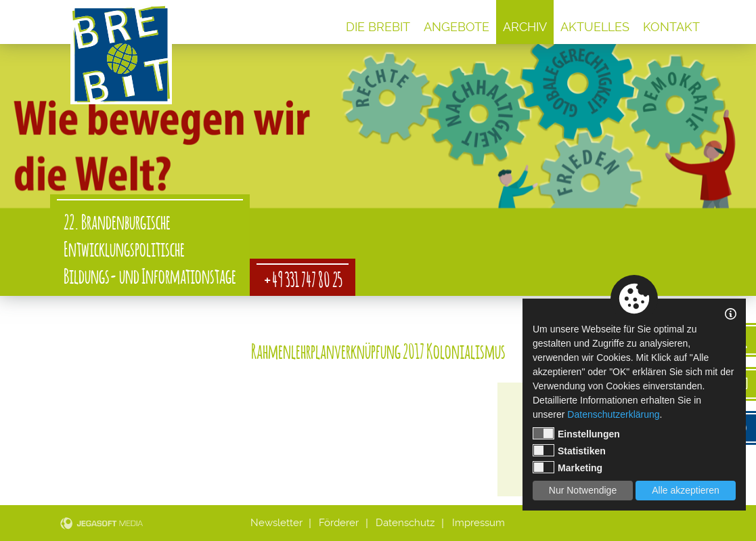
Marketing (568, 467)
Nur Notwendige (583, 490)
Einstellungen (576, 433)
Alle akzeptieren (686, 490)
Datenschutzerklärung (613, 414)
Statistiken (569, 450)
